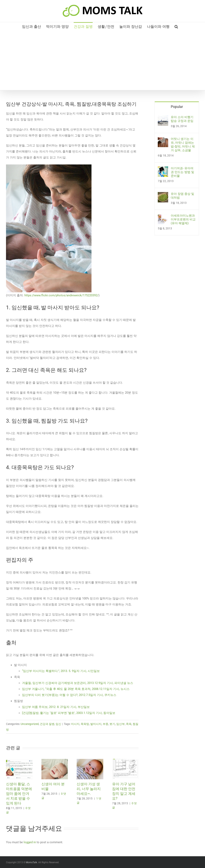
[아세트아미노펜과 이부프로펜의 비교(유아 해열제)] (163, 217)
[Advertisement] (102, 60)
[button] (176, 26)
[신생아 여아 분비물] (55, 761)
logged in (30, 842)
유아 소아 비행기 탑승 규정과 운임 (182, 119)
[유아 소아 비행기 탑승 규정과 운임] (163, 118)
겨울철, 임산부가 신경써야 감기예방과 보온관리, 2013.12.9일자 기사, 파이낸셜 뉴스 (78, 683)
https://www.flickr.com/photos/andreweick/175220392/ (61, 295)
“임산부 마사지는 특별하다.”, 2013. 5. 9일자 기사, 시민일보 (61, 671)
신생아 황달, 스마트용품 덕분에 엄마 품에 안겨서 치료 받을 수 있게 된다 (19, 794)
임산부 (121, 724)
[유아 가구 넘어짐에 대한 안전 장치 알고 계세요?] (125, 761)
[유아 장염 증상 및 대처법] (163, 195)
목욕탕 (85, 724)
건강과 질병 (47, 724)
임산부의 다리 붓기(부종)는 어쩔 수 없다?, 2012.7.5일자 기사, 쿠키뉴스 (70, 695)
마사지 (75, 724)
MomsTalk (31, 862)
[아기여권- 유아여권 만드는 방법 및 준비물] (163, 169)
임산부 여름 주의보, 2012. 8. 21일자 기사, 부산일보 (56, 707)
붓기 (112, 724)
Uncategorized (30, 724)
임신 (58, 724)
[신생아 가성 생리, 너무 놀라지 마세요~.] (90, 761)
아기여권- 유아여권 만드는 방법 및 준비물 (182, 172)
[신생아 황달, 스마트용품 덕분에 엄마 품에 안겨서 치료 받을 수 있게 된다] (19, 761)
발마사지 (96, 724)
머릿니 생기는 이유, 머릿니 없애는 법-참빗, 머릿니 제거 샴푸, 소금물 (183, 145)
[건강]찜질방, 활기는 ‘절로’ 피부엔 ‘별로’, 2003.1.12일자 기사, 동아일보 (69, 713)
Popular (177, 107)
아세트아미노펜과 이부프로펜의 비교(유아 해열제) (183, 219)
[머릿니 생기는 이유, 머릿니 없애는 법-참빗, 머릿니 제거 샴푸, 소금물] (163, 140)
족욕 (129, 724)
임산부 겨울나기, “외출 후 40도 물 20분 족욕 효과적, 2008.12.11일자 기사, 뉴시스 (76, 689)
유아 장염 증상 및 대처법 (182, 196)
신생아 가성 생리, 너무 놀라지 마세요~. (89, 789)
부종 (106, 724)
